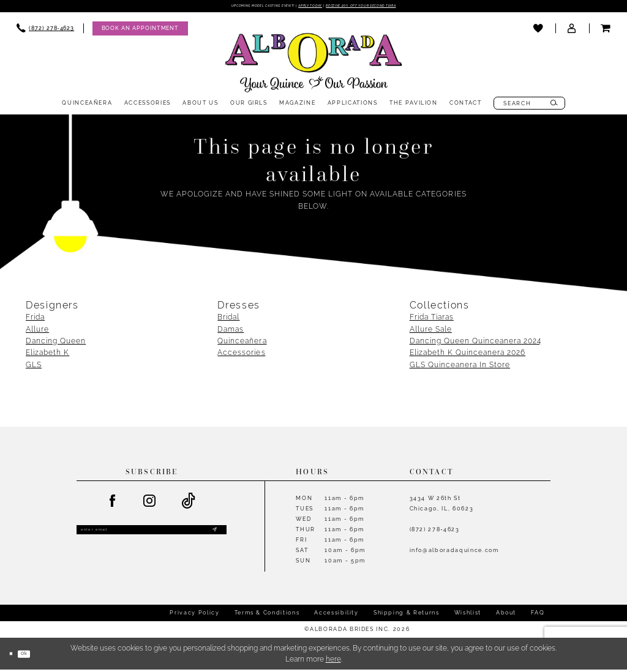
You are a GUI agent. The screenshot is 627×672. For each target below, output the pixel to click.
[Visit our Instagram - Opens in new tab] (150, 504)
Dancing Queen (56, 343)
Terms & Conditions (267, 615)
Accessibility (336, 615)
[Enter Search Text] (529, 106)
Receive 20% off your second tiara (398, 7)
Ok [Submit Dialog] (36, 655)
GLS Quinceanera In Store (460, 367)
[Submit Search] (554, 106)
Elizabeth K (47, 355)
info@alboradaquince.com (454, 552)
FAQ (538, 615)
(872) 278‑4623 (435, 532)
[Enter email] (152, 536)
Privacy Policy (194, 615)
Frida (35, 319)
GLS (34, 367)
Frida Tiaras (432, 319)
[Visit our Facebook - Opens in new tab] (113, 504)
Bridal (228, 319)
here (333, 662)
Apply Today (308, 7)
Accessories (241, 355)
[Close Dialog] (14, 656)
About (506, 615)
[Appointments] (140, 31)
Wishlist (468, 615)
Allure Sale (431, 331)
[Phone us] (45, 31)
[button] (572, 31)
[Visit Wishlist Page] (539, 31)
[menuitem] (45, 31)
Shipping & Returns (407, 615)
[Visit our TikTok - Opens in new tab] (189, 504)
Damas (231, 331)
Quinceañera (242, 343)
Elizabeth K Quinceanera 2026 (468, 355)
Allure (37, 331)
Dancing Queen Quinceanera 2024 (476, 343)
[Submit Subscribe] (213, 536)
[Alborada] (313, 67)
